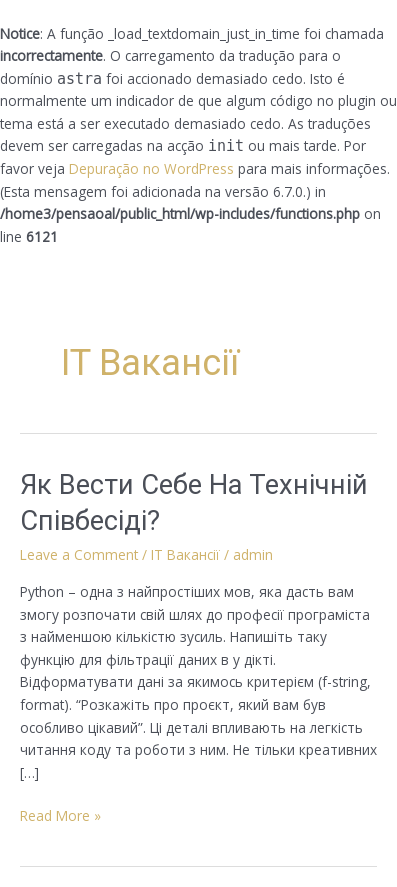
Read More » (60, 815)
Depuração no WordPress (151, 168)
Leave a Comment (79, 554)
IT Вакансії (185, 554)
